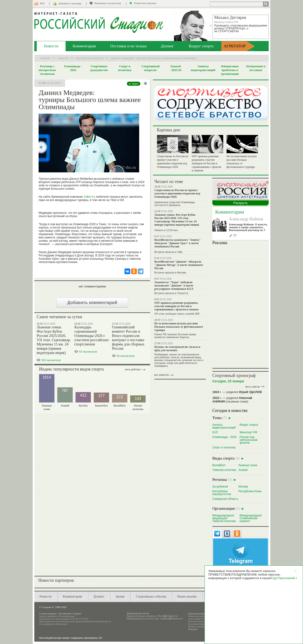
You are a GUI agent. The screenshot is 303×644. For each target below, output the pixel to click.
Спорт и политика (125, 68)
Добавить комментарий (92, 303)
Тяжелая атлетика (224, 470)
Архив (120, 597)
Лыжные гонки (248, 465)
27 (235, 235)
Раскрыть (240, 203)
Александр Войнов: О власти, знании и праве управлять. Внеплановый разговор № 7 (248, 227)
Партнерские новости (90, 58)
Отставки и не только (128, 46)
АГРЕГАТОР (235, 46)
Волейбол (219, 465)
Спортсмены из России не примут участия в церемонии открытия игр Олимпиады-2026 (173, 162)
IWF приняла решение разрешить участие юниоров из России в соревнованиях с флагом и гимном (206, 163)
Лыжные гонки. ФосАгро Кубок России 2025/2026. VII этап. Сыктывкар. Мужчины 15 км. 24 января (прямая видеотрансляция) (54, 340)
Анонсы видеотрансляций (203, 68)
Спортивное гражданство (99, 68)
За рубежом (220, 486)
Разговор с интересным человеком (47, 70)
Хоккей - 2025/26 (176, 68)
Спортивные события (151, 597)
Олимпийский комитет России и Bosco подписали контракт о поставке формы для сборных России (128, 338)
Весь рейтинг (133, 369)
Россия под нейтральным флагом (249, 440)
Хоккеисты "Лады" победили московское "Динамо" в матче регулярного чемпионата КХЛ (174, 286)
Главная (45, 58)
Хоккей (243, 470)
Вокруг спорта (201, 46)
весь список (253, 387)
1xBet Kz (89, 197)
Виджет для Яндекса (199, 627)
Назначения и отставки (256, 68)
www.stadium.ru (47, 624)
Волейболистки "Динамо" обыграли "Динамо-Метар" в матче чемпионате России (179, 265)
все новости (162, 375)
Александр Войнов (246, 219)
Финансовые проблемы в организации (230, 70)
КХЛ (215, 432)
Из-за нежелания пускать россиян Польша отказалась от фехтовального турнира (242, 162)
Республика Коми (250, 491)
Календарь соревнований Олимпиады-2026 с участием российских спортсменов (92, 336)
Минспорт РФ (248, 432)
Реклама (193, 629)
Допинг (167, 46)
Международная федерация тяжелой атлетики (224, 518)
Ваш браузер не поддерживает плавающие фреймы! (241, 306)
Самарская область (225, 499)
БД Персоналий (284, 578)
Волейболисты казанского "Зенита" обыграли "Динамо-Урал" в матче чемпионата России (177, 243)
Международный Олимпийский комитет (251, 518)
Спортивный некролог (151, 68)
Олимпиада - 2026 (73, 68)
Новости (51, 46)
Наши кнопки (187, 597)
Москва (243, 486)
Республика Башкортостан (222, 493)
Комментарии (84, 46)
